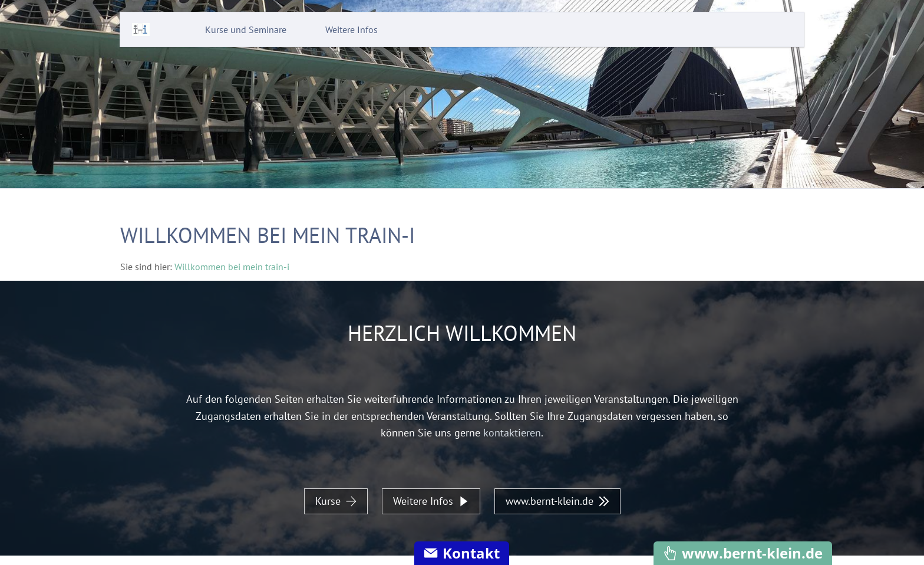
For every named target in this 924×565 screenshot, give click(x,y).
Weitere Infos (431, 501)
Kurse (336, 501)
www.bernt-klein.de (557, 501)
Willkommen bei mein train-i (232, 267)
